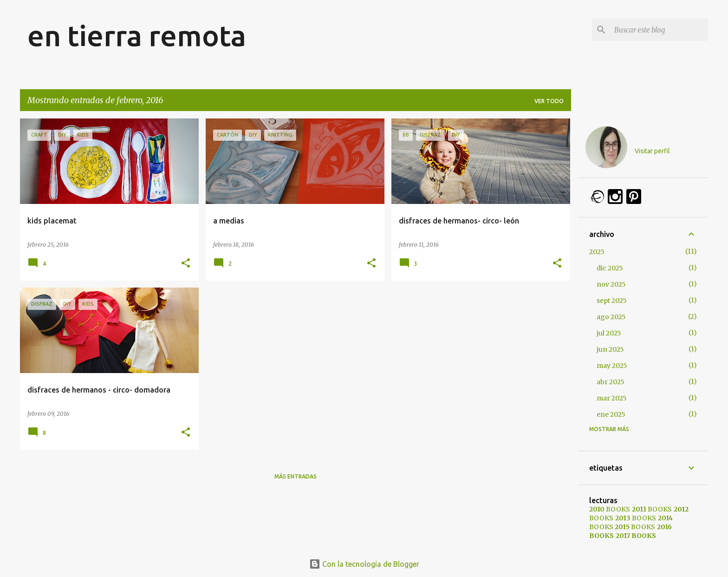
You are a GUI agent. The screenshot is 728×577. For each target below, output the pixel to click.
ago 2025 (611, 317)
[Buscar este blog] (659, 30)
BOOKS (610, 509)
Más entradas (296, 476)
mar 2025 (612, 398)
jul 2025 (609, 333)
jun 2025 (610, 349)
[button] (186, 263)
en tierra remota (137, 35)
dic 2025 (610, 268)
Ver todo (549, 101)
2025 (597, 252)
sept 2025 (612, 301)
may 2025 (612, 366)
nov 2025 (611, 284)
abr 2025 (611, 382)
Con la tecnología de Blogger (364, 564)
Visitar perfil (652, 151)
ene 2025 (611, 414)
